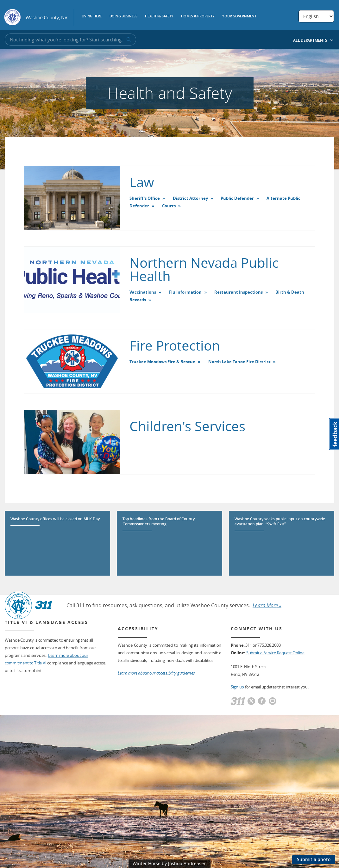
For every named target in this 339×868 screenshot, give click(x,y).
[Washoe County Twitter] (251, 701)
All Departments (313, 40)
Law (142, 182)
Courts (169, 206)
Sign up (237, 687)
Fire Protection (175, 345)
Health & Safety (159, 16)
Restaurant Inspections (239, 292)
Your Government (239, 16)
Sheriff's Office (145, 198)
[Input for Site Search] (70, 40)
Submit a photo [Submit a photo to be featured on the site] (314, 859)
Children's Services (187, 426)
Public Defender (237, 198)
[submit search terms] (128, 40)
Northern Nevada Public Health (204, 269)
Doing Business (123, 16)
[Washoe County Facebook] (262, 701)
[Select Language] (316, 16)
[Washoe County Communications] (273, 701)
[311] (238, 701)
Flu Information (185, 292)
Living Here (92, 16)
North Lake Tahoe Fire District (239, 362)
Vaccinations (143, 292)
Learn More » (267, 605)
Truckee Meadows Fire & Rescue (162, 362)
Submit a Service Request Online (275, 653)
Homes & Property (198, 16)
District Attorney (190, 198)
